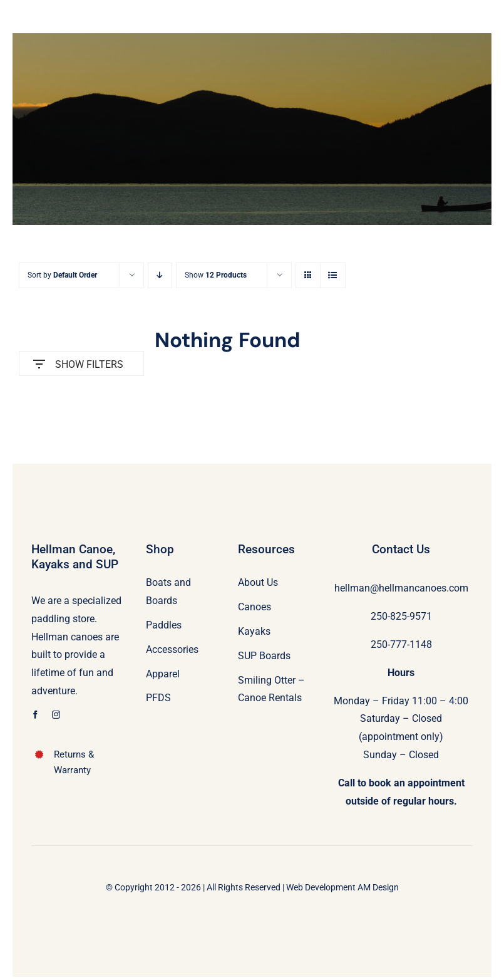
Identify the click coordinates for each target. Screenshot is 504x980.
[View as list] (333, 275)
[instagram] (56, 715)
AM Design (378, 887)
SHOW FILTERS (78, 361)
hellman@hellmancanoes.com (401, 588)
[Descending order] (160, 275)
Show (216, 275)
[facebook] (35, 715)
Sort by (62, 275)
